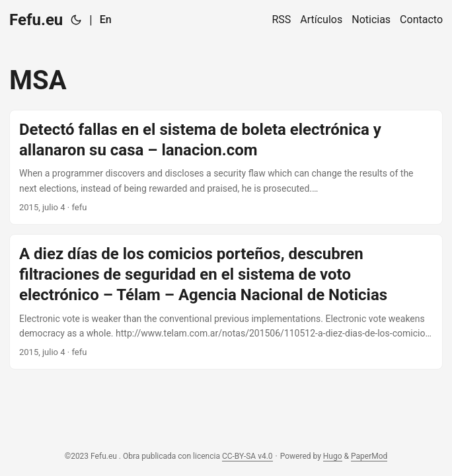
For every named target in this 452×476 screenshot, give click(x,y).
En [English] (106, 20)
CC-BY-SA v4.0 (247, 456)
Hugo (333, 456)
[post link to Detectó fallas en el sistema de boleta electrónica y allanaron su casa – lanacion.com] (226, 167)
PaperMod (369, 456)
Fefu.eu (36, 20)
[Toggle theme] (76, 20)
